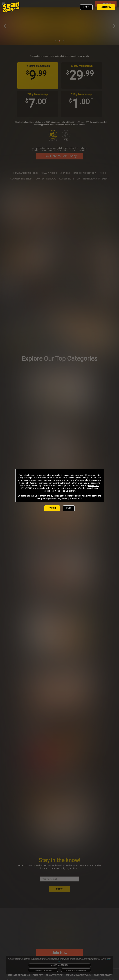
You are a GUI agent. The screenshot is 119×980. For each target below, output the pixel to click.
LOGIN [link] (86, 7)
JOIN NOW (106, 7)
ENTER (52, 508)
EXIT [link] (69, 508)
